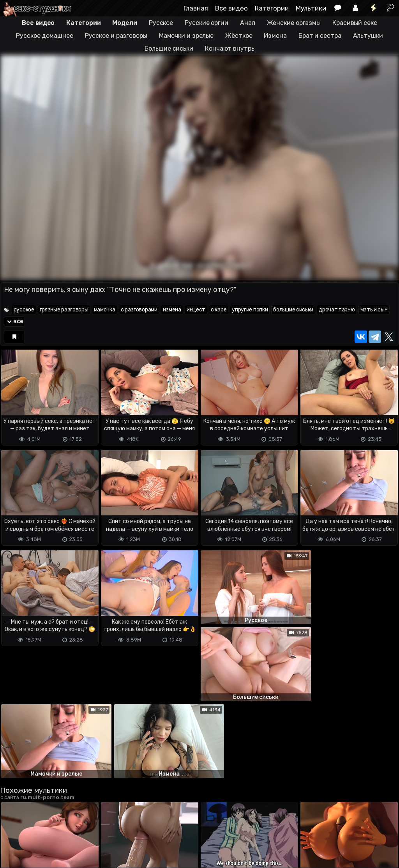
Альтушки (368, 36)
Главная (196, 8)
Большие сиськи (169, 49)
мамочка (105, 310)
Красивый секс (355, 23)
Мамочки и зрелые (186, 36)
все (14, 321)
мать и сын (374, 310)
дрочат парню (337, 310)
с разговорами (139, 310)
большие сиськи (293, 310)
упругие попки (250, 310)
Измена (275, 36)
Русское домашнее (44, 36)
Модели (124, 23)
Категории (272, 8)
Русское (161, 23)
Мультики (311, 8)
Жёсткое (239, 36)
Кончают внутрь (230, 49)
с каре (219, 310)
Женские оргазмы (294, 23)
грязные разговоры (64, 310)
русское (24, 310)
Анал (248, 23)
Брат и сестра (320, 36)
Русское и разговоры (116, 36)
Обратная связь (81, 831)
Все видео (231, 8)
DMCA (12, 831)
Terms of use (40, 831)
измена (172, 310)
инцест (196, 310)
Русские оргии (207, 23)
